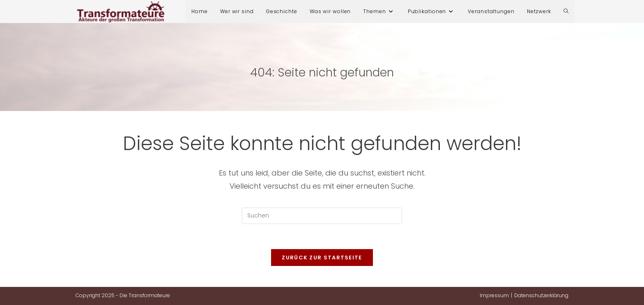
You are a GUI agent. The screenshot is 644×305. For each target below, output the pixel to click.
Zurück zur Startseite (322, 258)
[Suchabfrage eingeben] (322, 216)
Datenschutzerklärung (541, 295)
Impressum (494, 295)
